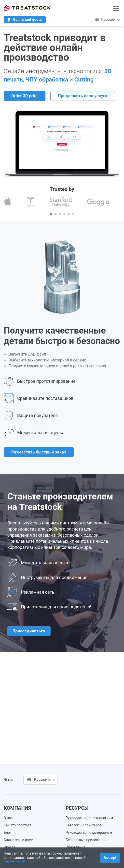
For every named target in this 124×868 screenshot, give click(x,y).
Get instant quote (25, 20)
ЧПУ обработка (48, 80)
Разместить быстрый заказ (39, 452)
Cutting (84, 80)
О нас (8, 818)
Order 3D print (25, 96)
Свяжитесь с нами (19, 840)
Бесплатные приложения (86, 840)
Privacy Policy (14, 862)
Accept (110, 858)
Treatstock (27, 8)
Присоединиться (29, 631)
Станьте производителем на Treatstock (60, 502)
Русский (108, 20)
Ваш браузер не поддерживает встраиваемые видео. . (62, 142)
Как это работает (17, 825)
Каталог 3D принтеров (84, 825)
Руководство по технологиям (90, 818)
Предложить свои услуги (83, 96)
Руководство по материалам (89, 833)
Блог (7, 833)
